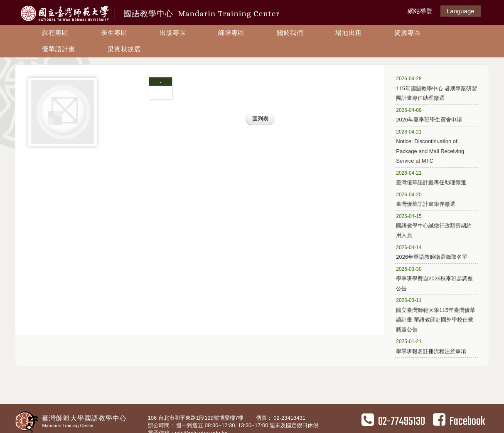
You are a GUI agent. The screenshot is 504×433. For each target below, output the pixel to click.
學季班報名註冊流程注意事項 (433, 346)
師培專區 (231, 33)
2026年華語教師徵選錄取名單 (433, 252)
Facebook (459, 421)
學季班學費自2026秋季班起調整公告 (434, 278)
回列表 (260, 119)
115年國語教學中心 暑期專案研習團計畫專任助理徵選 (436, 88)
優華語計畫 (59, 49)
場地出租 (349, 33)
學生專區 (114, 33)
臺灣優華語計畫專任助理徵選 (433, 177)
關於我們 (290, 33)
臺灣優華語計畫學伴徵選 (433, 199)
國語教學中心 (202, 14)
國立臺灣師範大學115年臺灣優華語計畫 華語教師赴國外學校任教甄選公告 (436, 314)
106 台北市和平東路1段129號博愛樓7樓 (197, 418)
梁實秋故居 (124, 49)
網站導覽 (420, 11)
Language (461, 11)
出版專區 (173, 33)
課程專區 (55, 33)
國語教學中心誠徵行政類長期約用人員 (434, 225)
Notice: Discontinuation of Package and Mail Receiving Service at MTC (433, 146)
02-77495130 (393, 421)
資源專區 (408, 33)
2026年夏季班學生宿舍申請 (433, 115)
